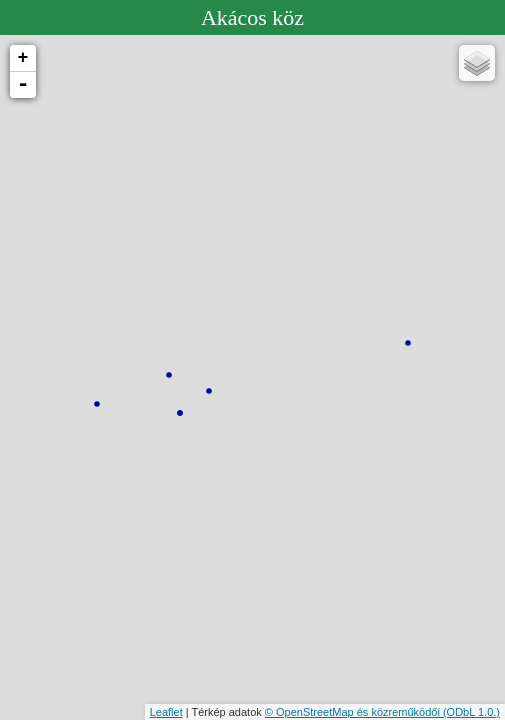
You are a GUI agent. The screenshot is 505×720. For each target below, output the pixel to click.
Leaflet (166, 712)
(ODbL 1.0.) (471, 712)
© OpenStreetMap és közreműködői (354, 712)
